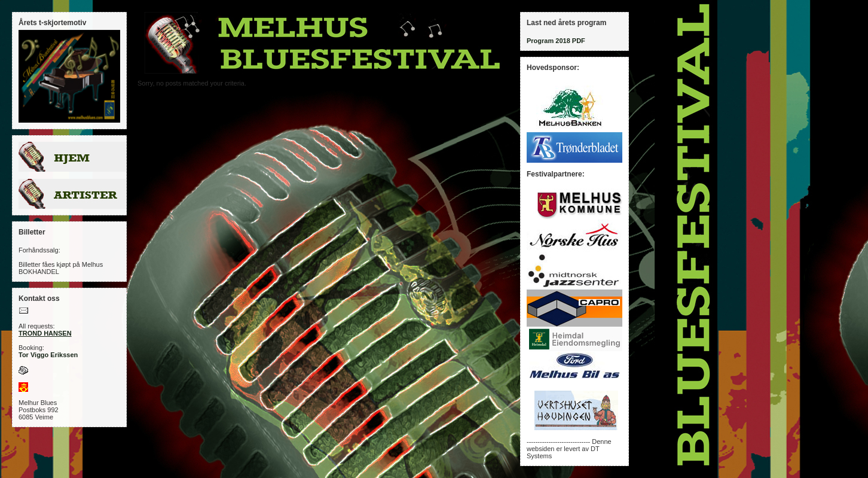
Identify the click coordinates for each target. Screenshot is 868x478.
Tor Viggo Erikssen (48, 355)
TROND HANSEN (45, 333)
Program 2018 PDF (556, 41)
